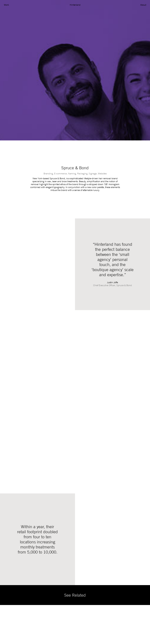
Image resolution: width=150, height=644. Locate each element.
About (143, 5)
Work (6, 5)
